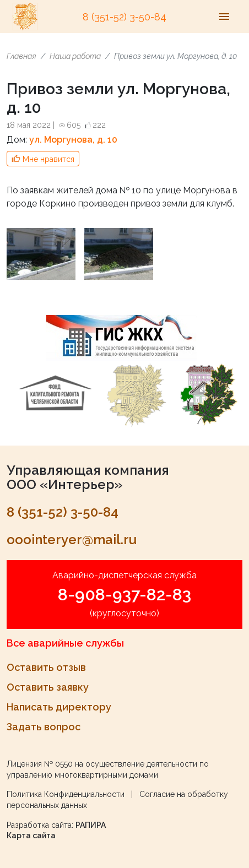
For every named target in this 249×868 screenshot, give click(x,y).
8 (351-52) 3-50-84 (124, 17)
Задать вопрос (44, 727)
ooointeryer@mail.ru (72, 539)
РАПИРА (91, 825)
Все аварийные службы (65, 643)
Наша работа (75, 56)
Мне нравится (48, 159)
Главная (21, 56)
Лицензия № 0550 (40, 764)
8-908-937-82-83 (124, 595)
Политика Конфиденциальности (66, 794)
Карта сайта (31, 836)
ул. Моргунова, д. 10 (73, 140)
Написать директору (59, 707)
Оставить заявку (48, 687)
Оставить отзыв (46, 667)
